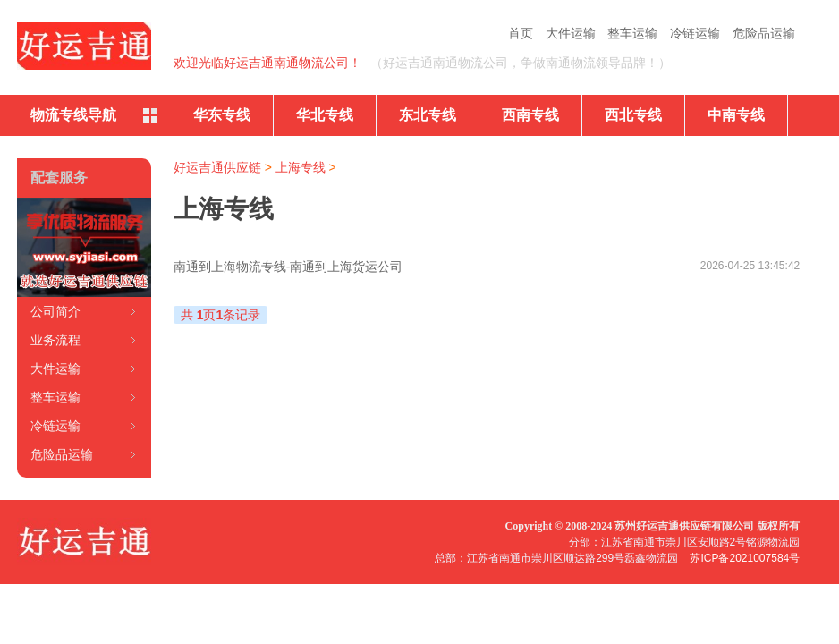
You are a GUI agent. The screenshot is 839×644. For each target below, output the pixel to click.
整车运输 (632, 33)
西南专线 (530, 115)
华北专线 (325, 115)
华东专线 (222, 115)
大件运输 (571, 33)
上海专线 (301, 167)
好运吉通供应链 (217, 167)
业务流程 (55, 340)
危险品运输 (764, 33)
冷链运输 (695, 33)
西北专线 (633, 115)
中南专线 (736, 115)
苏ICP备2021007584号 (745, 558)
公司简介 (55, 311)
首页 (521, 33)
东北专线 (428, 115)
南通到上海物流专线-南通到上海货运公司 (288, 267)
